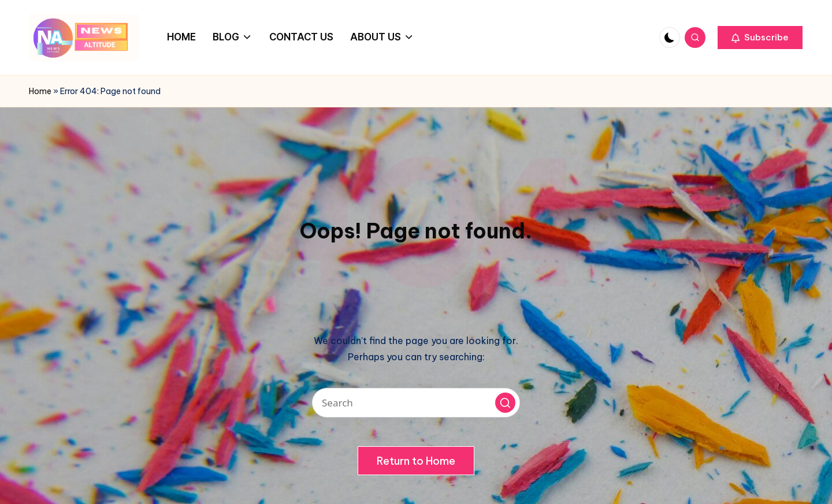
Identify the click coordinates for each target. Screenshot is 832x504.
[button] (760, 38)
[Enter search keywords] (416, 403)
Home (40, 91)
